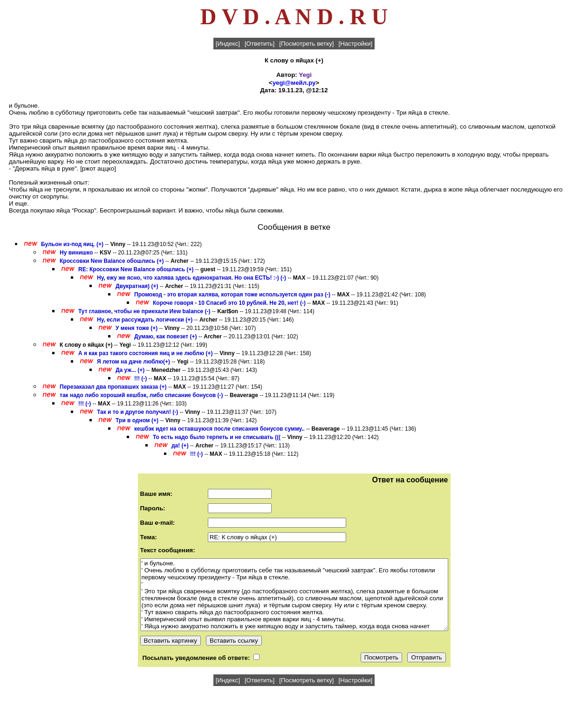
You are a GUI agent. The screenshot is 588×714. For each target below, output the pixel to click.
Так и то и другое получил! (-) (137, 412)
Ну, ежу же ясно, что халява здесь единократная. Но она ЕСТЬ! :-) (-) (191, 278)
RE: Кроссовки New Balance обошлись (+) (136, 269)
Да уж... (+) (130, 370)
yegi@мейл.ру (294, 83)
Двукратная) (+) (137, 286)
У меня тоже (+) (137, 328)
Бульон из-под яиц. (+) (72, 244)
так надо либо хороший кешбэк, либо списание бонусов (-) (141, 395)
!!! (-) (140, 378)
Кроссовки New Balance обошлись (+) (112, 261)
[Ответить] (260, 44)
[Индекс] (228, 44)
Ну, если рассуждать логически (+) (145, 320)
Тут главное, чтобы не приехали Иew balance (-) (144, 311)
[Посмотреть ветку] (306, 44)
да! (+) (180, 446)
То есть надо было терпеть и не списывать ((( (217, 437)
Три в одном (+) (137, 420)
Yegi (305, 75)
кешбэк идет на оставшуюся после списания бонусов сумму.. (219, 429)
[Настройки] (356, 44)
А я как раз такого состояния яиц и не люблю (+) (146, 353)
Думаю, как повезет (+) (166, 336)
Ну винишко (77, 253)
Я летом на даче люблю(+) (133, 362)
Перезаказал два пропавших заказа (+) (113, 387)
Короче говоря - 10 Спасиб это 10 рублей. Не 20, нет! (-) (229, 303)
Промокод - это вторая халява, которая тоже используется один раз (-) (232, 295)
